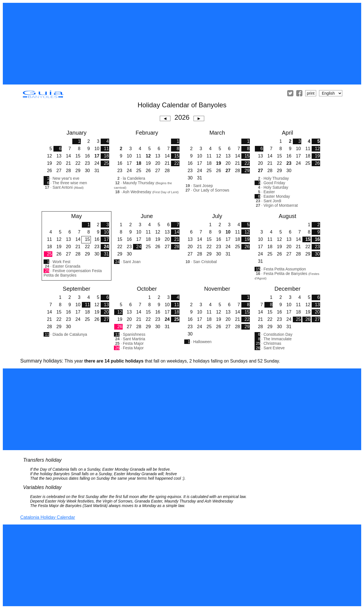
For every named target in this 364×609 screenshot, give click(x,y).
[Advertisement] (182, 44)
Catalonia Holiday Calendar (48, 517)
